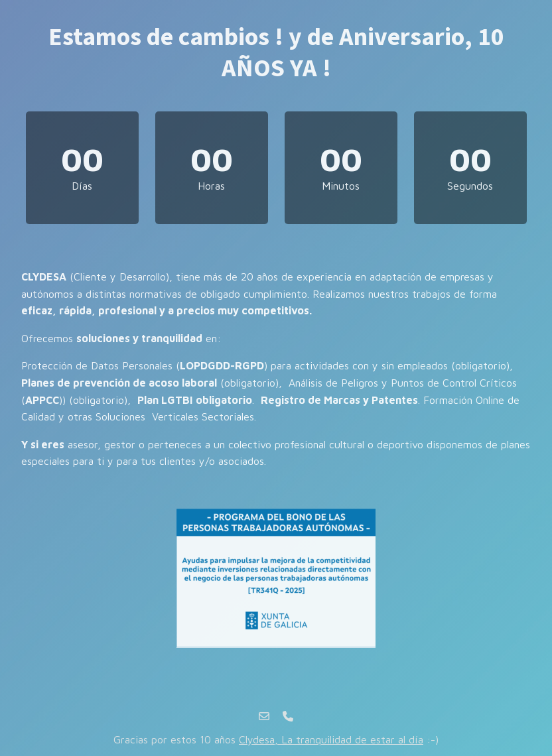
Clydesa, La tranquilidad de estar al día (331, 739)
